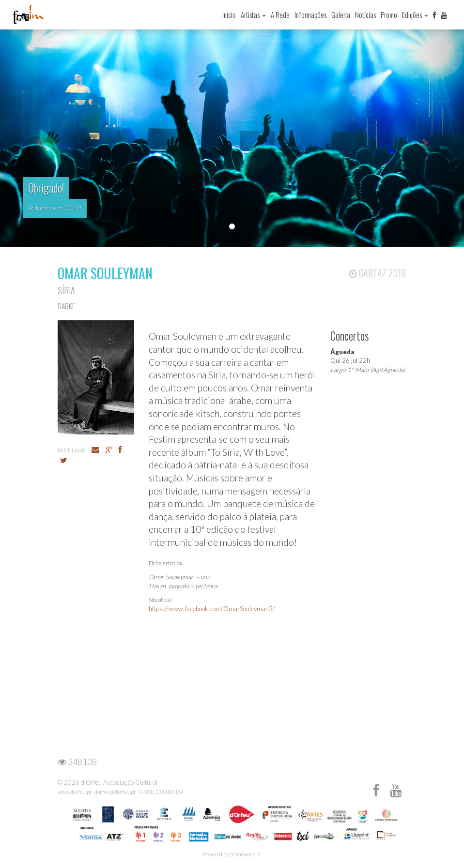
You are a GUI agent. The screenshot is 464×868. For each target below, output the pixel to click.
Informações (310, 15)
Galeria (341, 15)
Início (229, 15)
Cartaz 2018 (378, 273)
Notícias (365, 15)
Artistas (253, 15)
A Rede (280, 15)
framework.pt (245, 854)
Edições (415, 15)
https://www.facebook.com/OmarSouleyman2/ (212, 609)
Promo (389, 15)
